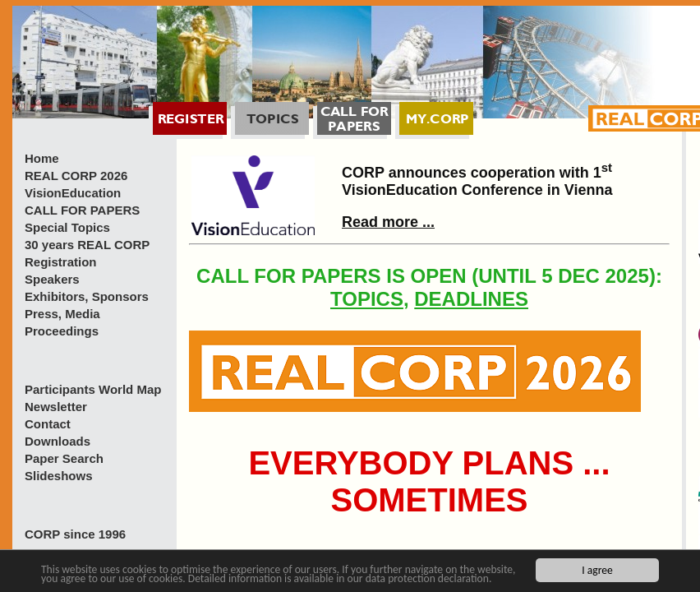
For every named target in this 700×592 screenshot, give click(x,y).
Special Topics (67, 227)
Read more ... (388, 222)
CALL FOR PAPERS (82, 210)
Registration (61, 262)
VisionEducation (73, 193)
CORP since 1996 (75, 534)
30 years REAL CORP (87, 245)
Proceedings (62, 331)
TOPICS (367, 299)
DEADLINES (471, 299)
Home (42, 158)
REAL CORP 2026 (76, 176)
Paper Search (64, 458)
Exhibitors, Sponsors (87, 296)
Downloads (58, 441)
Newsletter (56, 407)
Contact (48, 424)
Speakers (52, 279)
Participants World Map (93, 389)
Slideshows (59, 476)
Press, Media (62, 314)
